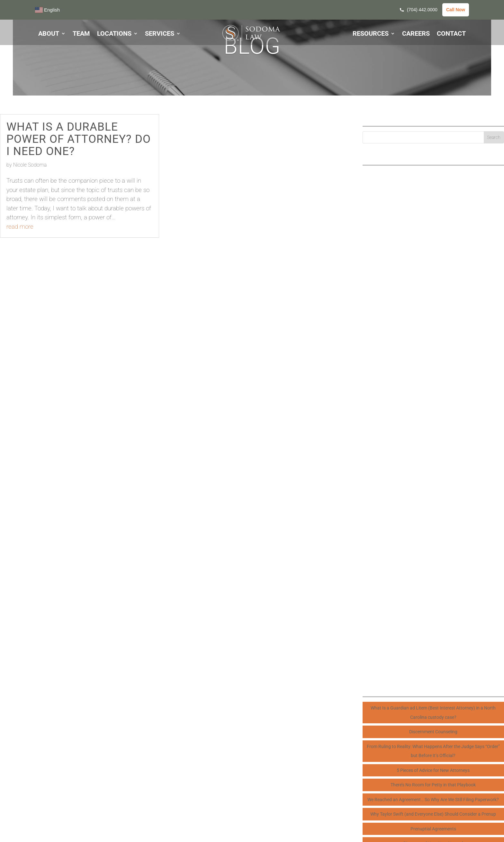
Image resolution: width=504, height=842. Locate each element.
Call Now (456, 10)
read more (20, 227)
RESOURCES (371, 34)
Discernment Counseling (433, 732)
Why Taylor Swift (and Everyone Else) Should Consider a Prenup (433, 814)
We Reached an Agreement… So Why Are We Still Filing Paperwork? (433, 800)
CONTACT (451, 34)
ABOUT (49, 34)
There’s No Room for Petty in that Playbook (433, 785)
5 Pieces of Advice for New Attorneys (433, 770)
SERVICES (160, 34)
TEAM (81, 34)
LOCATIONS (114, 34)
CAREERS (416, 34)
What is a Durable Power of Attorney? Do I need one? (79, 139)
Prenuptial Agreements (433, 829)
